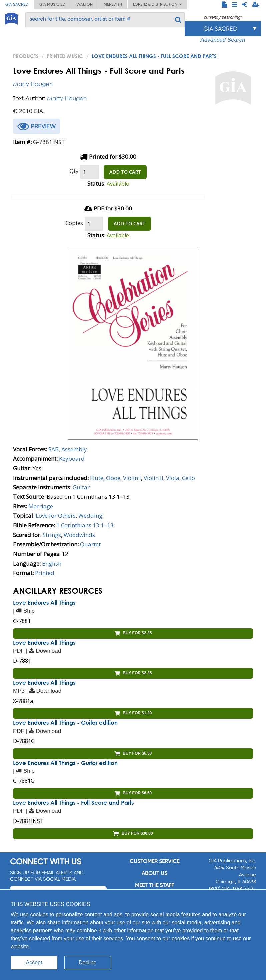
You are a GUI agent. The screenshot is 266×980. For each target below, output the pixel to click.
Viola (173, 478)
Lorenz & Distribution (157, 4)
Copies (74, 223)
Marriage (41, 506)
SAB (53, 449)
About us (154, 873)
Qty (74, 171)
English (52, 563)
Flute (97, 478)
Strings (52, 535)
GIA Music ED (52, 4)
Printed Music (65, 56)
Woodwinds (79, 535)
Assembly (74, 449)
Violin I (132, 478)
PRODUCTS (26, 56)
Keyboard (72, 458)
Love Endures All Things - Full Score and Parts (73, 803)
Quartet (90, 544)
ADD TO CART (125, 172)
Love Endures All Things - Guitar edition (65, 722)
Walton (84, 4)
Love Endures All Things (44, 602)
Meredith (113, 4)
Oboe (113, 478)
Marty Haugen (33, 84)
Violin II (153, 478)
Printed (45, 573)
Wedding (90, 516)
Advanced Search (223, 40)
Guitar (81, 487)
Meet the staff (154, 885)
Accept (34, 963)
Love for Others (56, 516)
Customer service (154, 861)
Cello (188, 478)
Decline (87, 963)
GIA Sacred (17, 4)
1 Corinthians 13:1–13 (85, 525)
